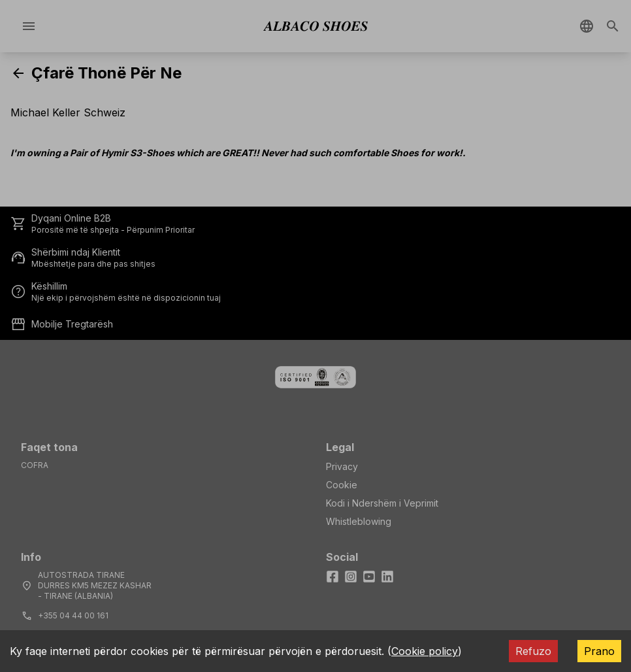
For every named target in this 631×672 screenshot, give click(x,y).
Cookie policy (425, 651)
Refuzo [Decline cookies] (533, 651)
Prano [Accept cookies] (599, 651)
